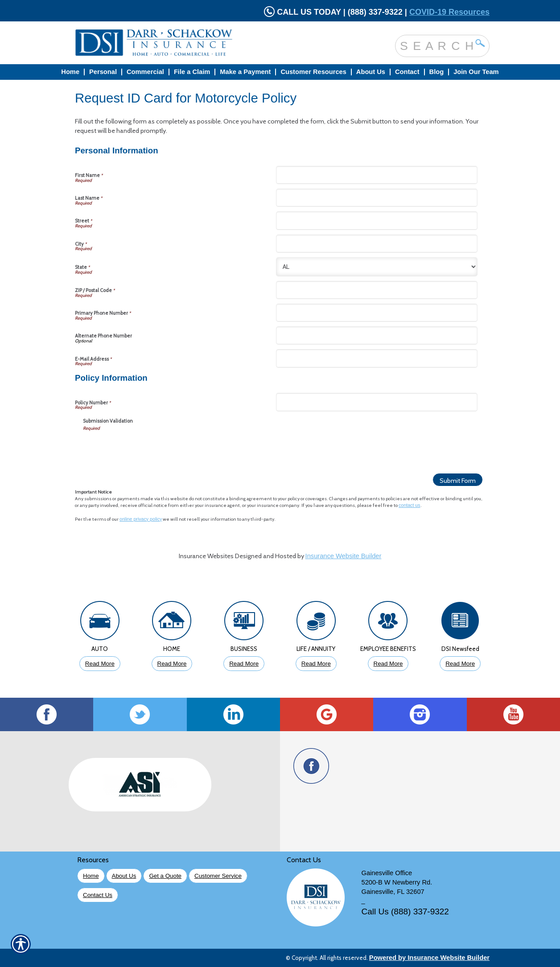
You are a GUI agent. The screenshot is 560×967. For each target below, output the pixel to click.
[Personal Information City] (377, 244)
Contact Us (98, 895)
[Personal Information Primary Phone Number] (377, 313)
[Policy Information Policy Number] (377, 402)
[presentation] (151, 449)
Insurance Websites (206, 556)
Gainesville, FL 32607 (393, 892)
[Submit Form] (458, 480)
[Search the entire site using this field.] (436, 45)
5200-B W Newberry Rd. (397, 882)
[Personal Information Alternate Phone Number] (377, 335)
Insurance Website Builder (344, 556)
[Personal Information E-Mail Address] (377, 358)
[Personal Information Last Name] (377, 198)
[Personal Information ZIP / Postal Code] (377, 290)
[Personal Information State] (377, 267)
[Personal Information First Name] (377, 175)
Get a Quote (165, 876)
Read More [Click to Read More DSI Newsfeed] (460, 664)
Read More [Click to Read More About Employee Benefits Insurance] (388, 664)
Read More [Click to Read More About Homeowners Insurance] (172, 664)
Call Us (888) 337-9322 (405, 911)
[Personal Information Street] (377, 220)
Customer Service (218, 876)
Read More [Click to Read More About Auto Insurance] (100, 664)
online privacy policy (141, 519)
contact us (410, 505)
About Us (124, 876)
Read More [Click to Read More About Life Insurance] (316, 664)
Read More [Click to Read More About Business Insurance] (244, 664)
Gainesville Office (387, 873)
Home (91, 876)
